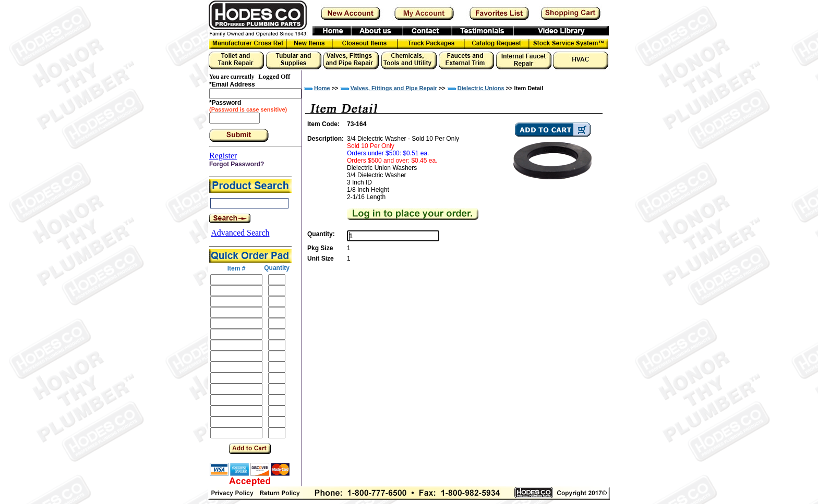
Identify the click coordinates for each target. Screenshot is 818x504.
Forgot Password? (237, 164)
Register (223, 156)
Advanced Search (240, 233)
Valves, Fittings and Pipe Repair (394, 88)
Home (322, 88)
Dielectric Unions (481, 88)
